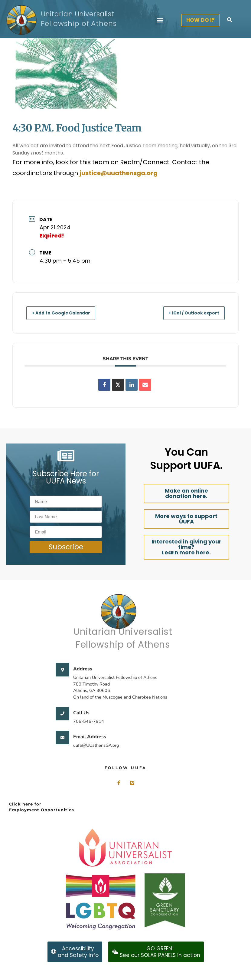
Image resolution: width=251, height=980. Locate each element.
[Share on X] (118, 385)
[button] (160, 20)
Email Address (90, 737)
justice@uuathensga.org (119, 173)
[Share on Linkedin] (132, 385)
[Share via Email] (145, 385)
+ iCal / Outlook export (189, 313)
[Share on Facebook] (104, 385)
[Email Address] (62, 737)
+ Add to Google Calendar (67, 313)
